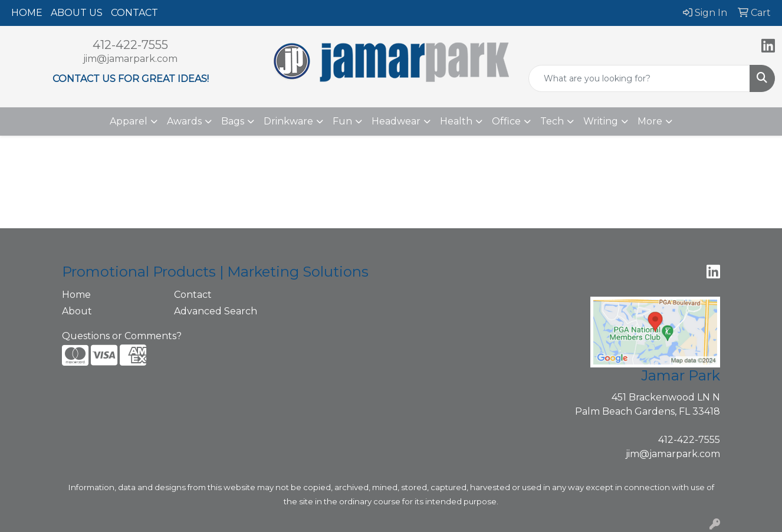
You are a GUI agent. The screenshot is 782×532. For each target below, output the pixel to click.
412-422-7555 (130, 45)
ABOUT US (77, 13)
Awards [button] (184, 121)
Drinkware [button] (288, 121)
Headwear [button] (396, 121)
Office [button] (506, 121)
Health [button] (456, 121)
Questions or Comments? (122, 336)
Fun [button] (342, 121)
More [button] (650, 121)
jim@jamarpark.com (130, 59)
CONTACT (134, 13)
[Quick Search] (639, 78)
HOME (27, 13)
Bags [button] (233, 121)
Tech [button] (552, 121)
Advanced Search (216, 311)
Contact (193, 295)
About (77, 311)
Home (76, 295)
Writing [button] (601, 121)
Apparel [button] (129, 121)
